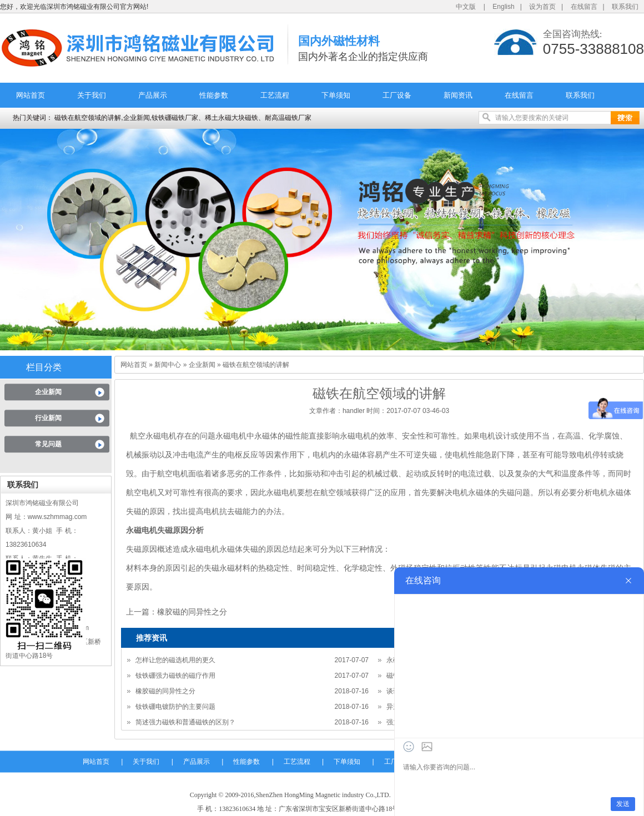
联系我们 (625, 7)
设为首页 (542, 7)
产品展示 (153, 95)
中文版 (466, 7)
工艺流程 (275, 95)
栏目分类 (44, 367)
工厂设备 (397, 95)
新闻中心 (168, 365)
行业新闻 (48, 418)
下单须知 (336, 95)
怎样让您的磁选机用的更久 (175, 660)
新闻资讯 (458, 95)
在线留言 (584, 7)
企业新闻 (48, 392)
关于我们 (92, 95)
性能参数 (214, 95)
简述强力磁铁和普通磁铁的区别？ (185, 722)
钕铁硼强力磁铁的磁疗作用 (175, 676)
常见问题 (48, 444)
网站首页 (31, 95)
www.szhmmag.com (57, 517)
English (503, 7)
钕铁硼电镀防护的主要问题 (175, 707)
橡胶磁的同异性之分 (192, 612)
